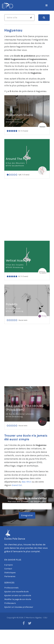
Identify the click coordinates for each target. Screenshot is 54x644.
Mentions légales (34, 618)
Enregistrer (27, 515)
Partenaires (10, 576)
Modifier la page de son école (18, 599)
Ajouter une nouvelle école (16, 592)
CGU (45, 618)
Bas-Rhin (27, 482)
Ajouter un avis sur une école (18, 595)
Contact (8, 569)
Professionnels (11, 588)
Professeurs (10, 603)
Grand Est (17, 485)
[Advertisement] (27, 210)
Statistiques (10, 573)
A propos (9, 565)
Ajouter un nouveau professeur (19, 607)
